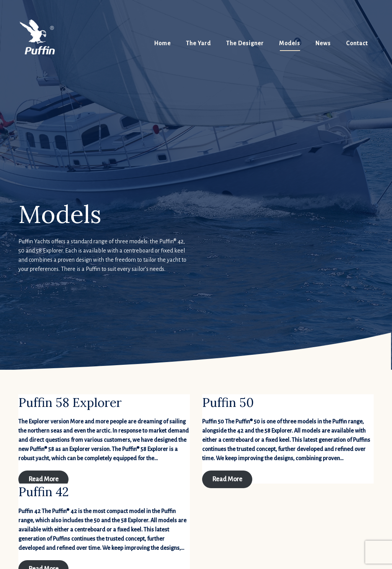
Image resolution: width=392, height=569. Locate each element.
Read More (43, 479)
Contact (357, 43)
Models (290, 43)
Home (163, 43)
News (323, 43)
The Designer (245, 43)
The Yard (198, 43)
